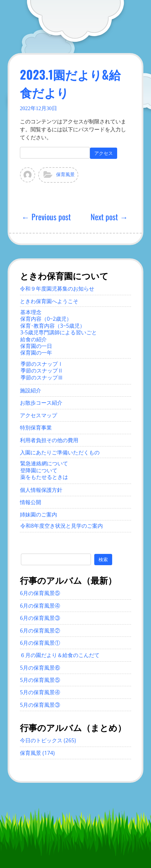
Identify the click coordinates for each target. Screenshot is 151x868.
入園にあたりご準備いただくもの (60, 452)
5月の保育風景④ (40, 692)
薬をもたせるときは (44, 477)
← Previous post (46, 217)
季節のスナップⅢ (42, 377)
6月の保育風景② (40, 631)
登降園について (39, 470)
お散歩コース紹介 (41, 403)
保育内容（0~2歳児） (46, 319)
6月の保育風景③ (40, 618)
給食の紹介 (34, 339)
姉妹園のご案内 (38, 514)
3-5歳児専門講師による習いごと (59, 332)
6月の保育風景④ (40, 606)
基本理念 (31, 312)
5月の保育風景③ (40, 705)
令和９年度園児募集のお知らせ (57, 289)
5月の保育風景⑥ (40, 668)
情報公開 (31, 502)
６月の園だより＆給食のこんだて (60, 655)
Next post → (109, 217)
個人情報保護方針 (41, 490)
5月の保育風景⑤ (40, 680)
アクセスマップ (38, 415)
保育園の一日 (36, 346)
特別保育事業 (36, 428)
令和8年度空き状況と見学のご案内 (62, 526)
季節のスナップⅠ (42, 364)
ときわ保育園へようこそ (49, 301)
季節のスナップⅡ (42, 370)
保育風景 (65, 175)
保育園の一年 (36, 353)
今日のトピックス (41, 740)
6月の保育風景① (40, 643)
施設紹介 (31, 390)
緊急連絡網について (44, 463)
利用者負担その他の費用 (49, 440)
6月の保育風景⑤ (40, 593)
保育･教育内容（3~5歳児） (53, 326)
